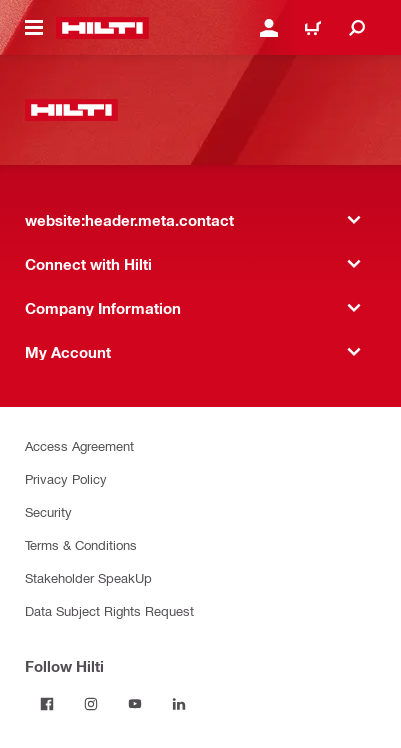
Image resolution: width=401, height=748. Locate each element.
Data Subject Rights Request (109, 610)
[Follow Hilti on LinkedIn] (179, 704)
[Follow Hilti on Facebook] (47, 704)
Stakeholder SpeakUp (88, 577)
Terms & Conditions (81, 544)
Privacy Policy (66, 478)
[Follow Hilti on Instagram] (91, 704)
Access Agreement (79, 445)
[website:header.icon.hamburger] (34, 28)
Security (48, 511)
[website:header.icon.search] (357, 28)
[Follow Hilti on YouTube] (135, 704)
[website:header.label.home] (102, 28)
